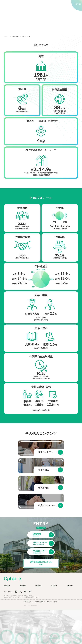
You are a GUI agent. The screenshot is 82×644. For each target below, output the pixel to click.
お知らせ (70, 586)
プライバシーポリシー (17, 597)
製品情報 (38, 586)
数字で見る (26, 36)
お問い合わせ (27, 602)
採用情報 (15, 36)
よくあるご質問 (39, 602)
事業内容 (23, 586)
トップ (6, 36)
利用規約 (27, 597)
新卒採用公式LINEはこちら (41, 563)
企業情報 (7, 586)
